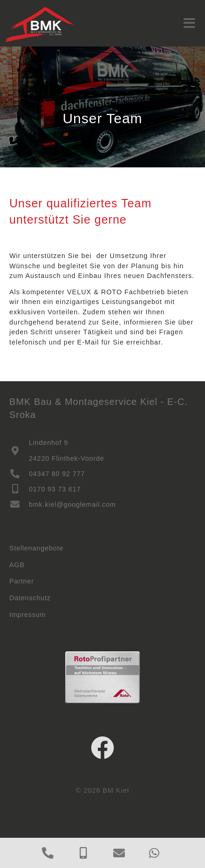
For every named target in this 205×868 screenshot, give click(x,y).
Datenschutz (30, 598)
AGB (17, 565)
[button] (190, 23)
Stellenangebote (36, 548)
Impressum (27, 615)
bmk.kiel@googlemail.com (72, 504)
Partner (22, 581)
